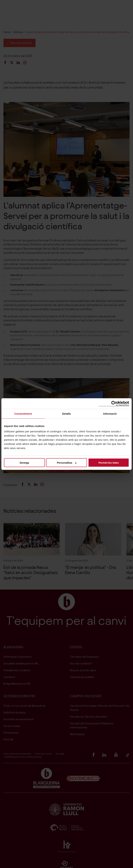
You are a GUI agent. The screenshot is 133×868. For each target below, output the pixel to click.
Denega (24, 463)
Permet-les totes (109, 463)
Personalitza (67, 463)
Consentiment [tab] (23, 414)
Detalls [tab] (66, 414)
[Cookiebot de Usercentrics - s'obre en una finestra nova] (114, 403)
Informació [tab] (110, 414)
